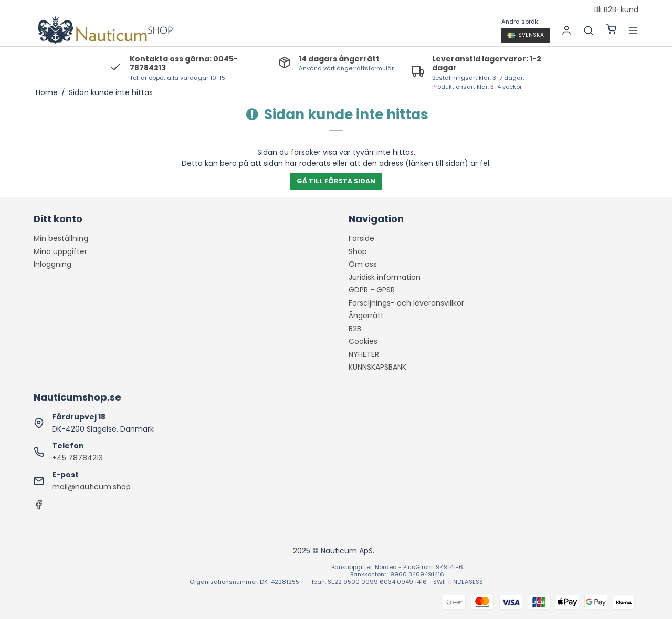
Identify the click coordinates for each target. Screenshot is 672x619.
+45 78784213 (77, 458)
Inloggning (52, 264)
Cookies (363, 341)
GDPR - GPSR (372, 290)
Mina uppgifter (60, 251)
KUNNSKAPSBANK (377, 367)
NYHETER (364, 354)
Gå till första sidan (336, 181)
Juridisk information (385, 277)
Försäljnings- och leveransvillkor (406, 303)
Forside (361, 238)
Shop (358, 251)
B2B (355, 329)
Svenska (526, 35)
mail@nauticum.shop (91, 487)
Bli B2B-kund (616, 10)
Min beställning (61, 238)
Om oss (363, 264)
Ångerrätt (366, 316)
